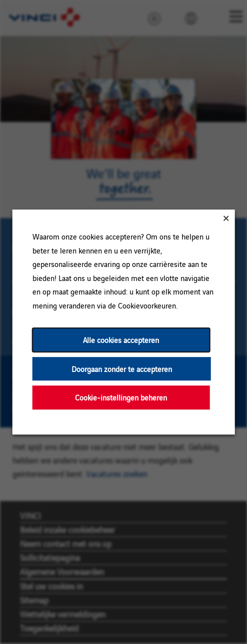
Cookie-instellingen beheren (121, 397)
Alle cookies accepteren (121, 340)
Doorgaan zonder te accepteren (122, 369)
